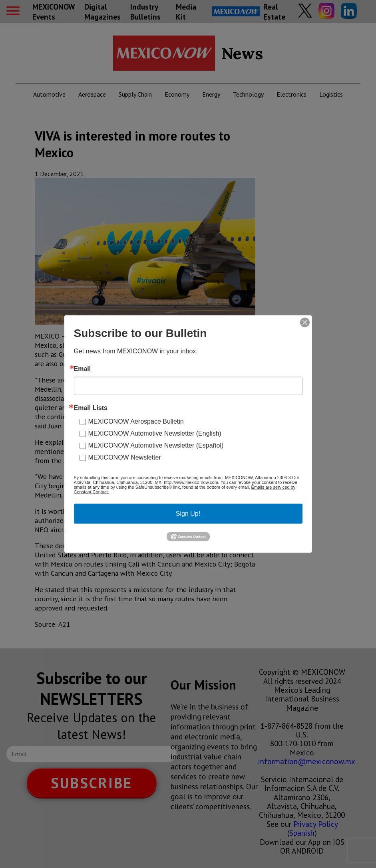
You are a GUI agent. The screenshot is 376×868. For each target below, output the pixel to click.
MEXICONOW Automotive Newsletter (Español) (156, 445)
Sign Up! (188, 514)
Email (83, 369)
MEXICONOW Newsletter (125, 457)
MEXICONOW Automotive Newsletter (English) (155, 433)
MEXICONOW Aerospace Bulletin (136, 421)
